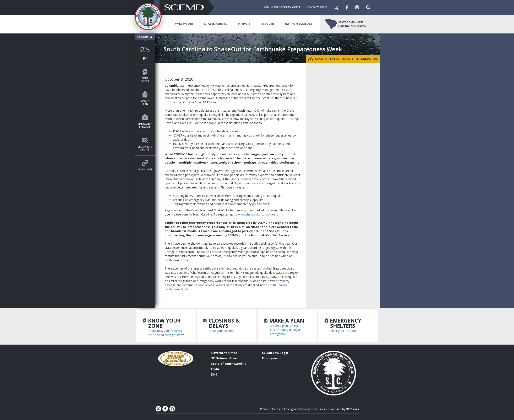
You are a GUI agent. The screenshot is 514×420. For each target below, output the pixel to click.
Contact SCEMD (317, 7)
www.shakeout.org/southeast (258, 214)
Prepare (244, 24)
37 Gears (353, 409)
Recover (267, 24)
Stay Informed (216, 24)
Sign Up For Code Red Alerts (282, 7)
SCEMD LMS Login (275, 353)
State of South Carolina (229, 364)
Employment (272, 358)
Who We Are (184, 24)
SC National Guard (225, 358)
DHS (214, 374)
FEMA (215, 369)
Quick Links (145, 166)
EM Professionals (298, 24)
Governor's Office (224, 353)
